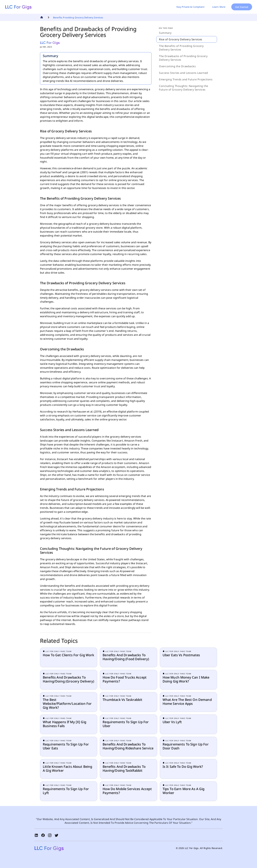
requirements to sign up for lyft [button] (66, 791)
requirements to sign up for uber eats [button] (66, 746)
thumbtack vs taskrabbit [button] (122, 700)
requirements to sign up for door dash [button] (186, 746)
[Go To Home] (42, 17)
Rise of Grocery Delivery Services (181, 39)
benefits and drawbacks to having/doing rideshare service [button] (128, 746)
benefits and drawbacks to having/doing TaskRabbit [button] (124, 769)
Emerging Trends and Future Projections (186, 79)
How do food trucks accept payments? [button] (125, 679)
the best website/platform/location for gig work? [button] (67, 704)
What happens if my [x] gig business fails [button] (64, 724)
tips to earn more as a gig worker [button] (184, 791)
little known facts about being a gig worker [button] (68, 769)
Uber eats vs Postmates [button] (181, 655)
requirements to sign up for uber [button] (126, 724)
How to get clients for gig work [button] (69, 655)
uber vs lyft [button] (172, 722)
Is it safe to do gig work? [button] (183, 767)
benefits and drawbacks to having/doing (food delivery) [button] (126, 657)
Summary (165, 33)
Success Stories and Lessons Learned (183, 73)
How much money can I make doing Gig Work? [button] (186, 679)
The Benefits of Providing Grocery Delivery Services (181, 48)
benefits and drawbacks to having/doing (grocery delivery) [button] (69, 679)
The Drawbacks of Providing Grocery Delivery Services (183, 58)
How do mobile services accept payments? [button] (127, 791)
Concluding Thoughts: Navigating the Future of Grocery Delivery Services (184, 88)
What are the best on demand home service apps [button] (187, 702)
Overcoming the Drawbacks (177, 66)
